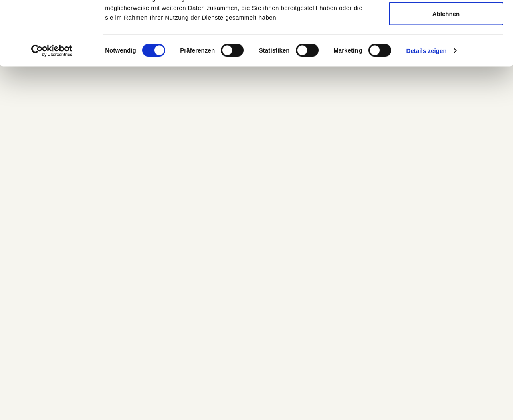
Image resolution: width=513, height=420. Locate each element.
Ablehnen (446, 74)
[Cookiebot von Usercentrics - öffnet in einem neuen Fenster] (52, 111)
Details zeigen (426, 110)
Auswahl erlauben (446, 47)
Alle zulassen (446, 21)
